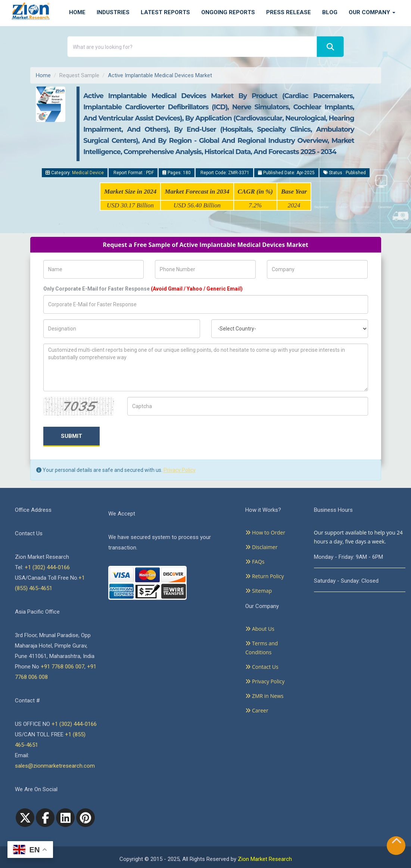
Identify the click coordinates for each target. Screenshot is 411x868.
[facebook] (45, 818)
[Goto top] (396, 842)
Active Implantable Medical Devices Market (160, 75)
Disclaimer (261, 547)
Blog (330, 12)
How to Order (265, 532)
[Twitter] (25, 818)
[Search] (330, 47)
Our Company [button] (372, 12)
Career (257, 710)
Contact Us (262, 667)
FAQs (255, 562)
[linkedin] (65, 818)
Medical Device (88, 173)
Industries (113, 12)
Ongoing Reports (228, 12)
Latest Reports (165, 12)
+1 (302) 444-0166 (47, 567)
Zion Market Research (265, 859)
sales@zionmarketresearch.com (55, 766)
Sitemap (259, 591)
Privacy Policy (180, 470)
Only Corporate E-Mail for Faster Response (143, 289)
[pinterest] (85, 818)
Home (77, 12)
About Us (260, 629)
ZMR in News (264, 696)
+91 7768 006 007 (63, 667)
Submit (71, 436)
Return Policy (264, 576)
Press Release (289, 12)
